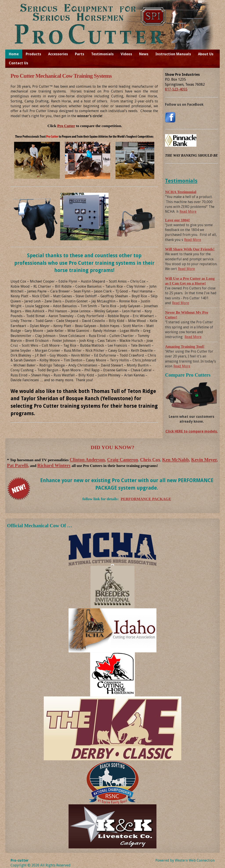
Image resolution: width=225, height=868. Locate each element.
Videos (126, 54)
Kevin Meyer (204, 460)
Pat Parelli (17, 465)
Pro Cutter (66, 126)
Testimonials (102, 54)
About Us (206, 54)
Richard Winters (54, 465)
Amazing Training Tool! (185, 346)
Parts (80, 54)
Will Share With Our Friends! (190, 249)
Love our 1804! (177, 220)
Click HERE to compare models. (192, 431)
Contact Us (18, 63)
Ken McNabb (175, 460)
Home (14, 54)
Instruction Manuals (173, 54)
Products (33, 54)
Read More (188, 212)
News (144, 54)
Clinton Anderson (87, 460)
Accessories (58, 54)
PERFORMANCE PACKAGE (146, 499)
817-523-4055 (176, 89)
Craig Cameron (123, 460)
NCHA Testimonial (181, 192)
